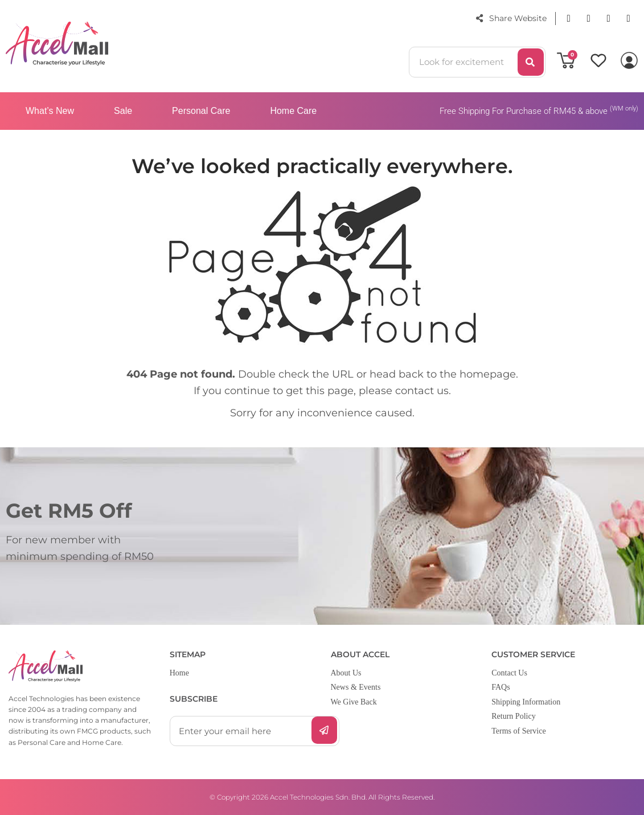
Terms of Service (518, 731)
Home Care (293, 111)
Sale (123, 111)
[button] (569, 19)
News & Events (356, 687)
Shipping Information (526, 702)
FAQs (501, 687)
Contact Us (509, 673)
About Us (346, 673)
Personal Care (201, 111)
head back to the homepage (443, 374)
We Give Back (354, 702)
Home (179, 673)
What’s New (50, 111)
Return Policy (513, 716)
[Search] (531, 62)
